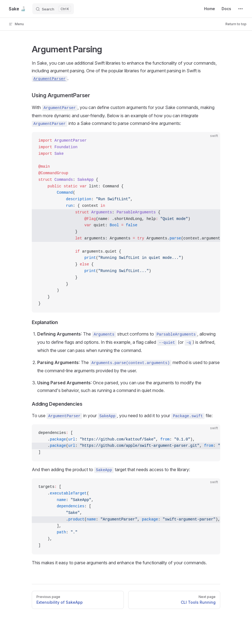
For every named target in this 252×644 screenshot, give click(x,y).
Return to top (236, 24)
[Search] (53, 9)
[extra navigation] (240, 9)
